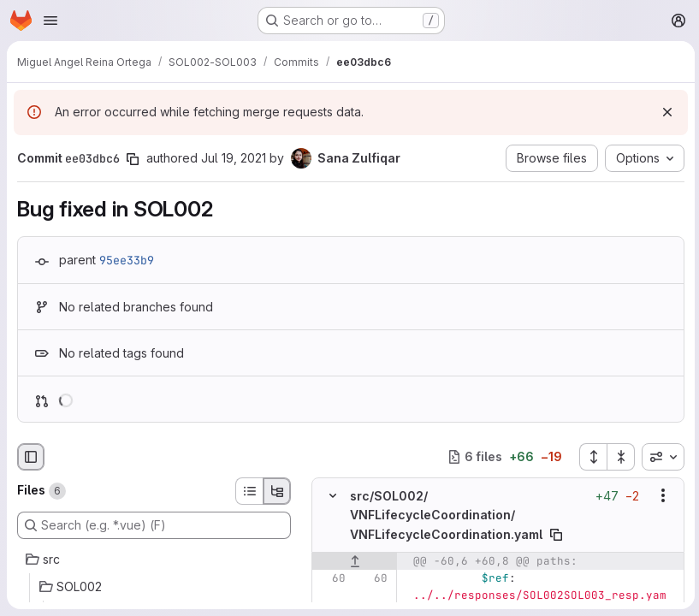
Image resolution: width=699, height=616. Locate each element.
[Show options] (660, 495)
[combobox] (660, 457)
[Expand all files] (590, 457)
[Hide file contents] (333, 495)
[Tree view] (277, 491)
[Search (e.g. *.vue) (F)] (154, 525)
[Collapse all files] (619, 457)
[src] (154, 560)
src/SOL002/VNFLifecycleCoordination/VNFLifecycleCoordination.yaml (446, 514)
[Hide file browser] (31, 457)
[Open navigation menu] (50, 21)
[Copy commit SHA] (133, 159)
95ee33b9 (127, 260)
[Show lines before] (355, 560)
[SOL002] (154, 587)
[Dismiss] (665, 112)
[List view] (249, 491)
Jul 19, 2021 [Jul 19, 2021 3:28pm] (234, 158)
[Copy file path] (556, 534)
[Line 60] (331, 577)
